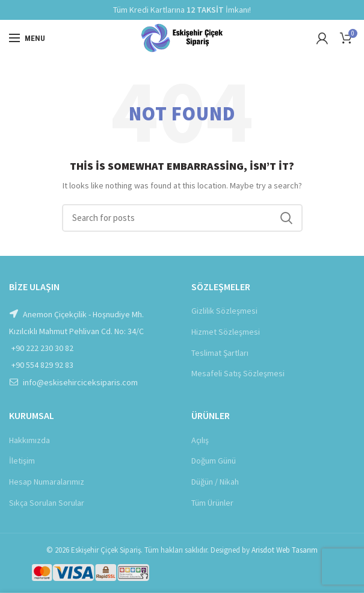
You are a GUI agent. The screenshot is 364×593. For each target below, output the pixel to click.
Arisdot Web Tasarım (285, 550)
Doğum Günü (214, 461)
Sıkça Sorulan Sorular (47, 503)
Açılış (200, 440)
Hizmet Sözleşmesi (226, 332)
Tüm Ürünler (212, 503)
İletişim (22, 461)
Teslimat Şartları (220, 353)
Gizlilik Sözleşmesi (224, 311)
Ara (286, 218)
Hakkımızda (29, 440)
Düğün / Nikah (215, 482)
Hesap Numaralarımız (47, 482)
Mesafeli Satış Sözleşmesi (238, 373)
